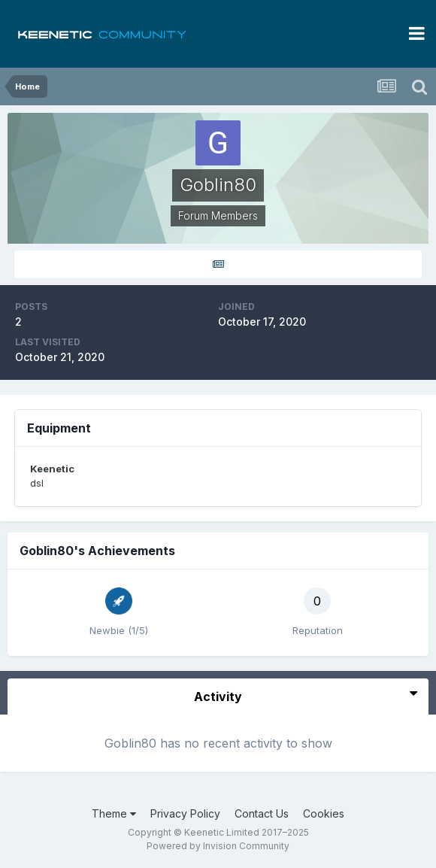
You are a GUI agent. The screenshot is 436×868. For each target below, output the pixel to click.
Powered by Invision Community (218, 846)
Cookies (324, 813)
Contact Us (262, 813)
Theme (114, 813)
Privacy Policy (185, 813)
